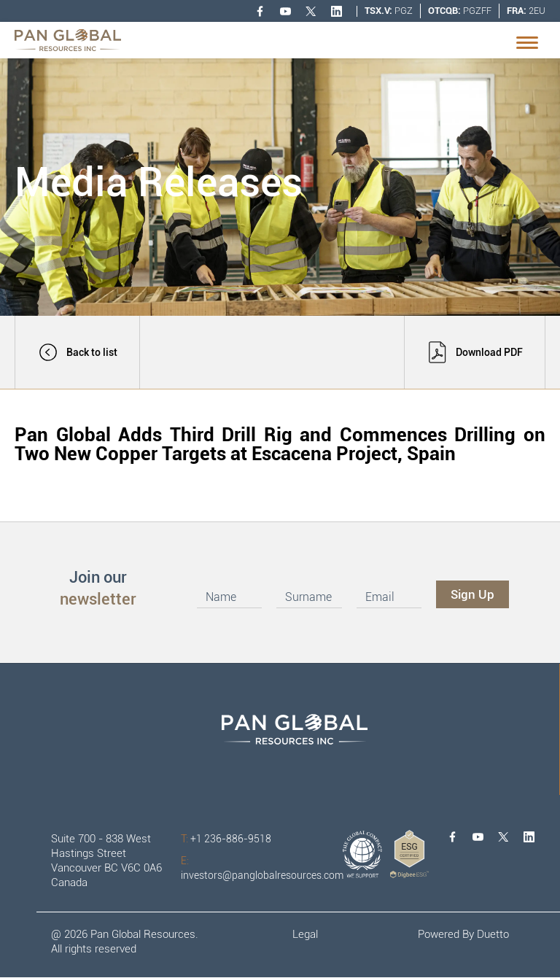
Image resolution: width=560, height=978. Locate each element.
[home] (68, 40)
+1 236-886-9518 (226, 839)
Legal (305, 934)
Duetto (493, 934)
